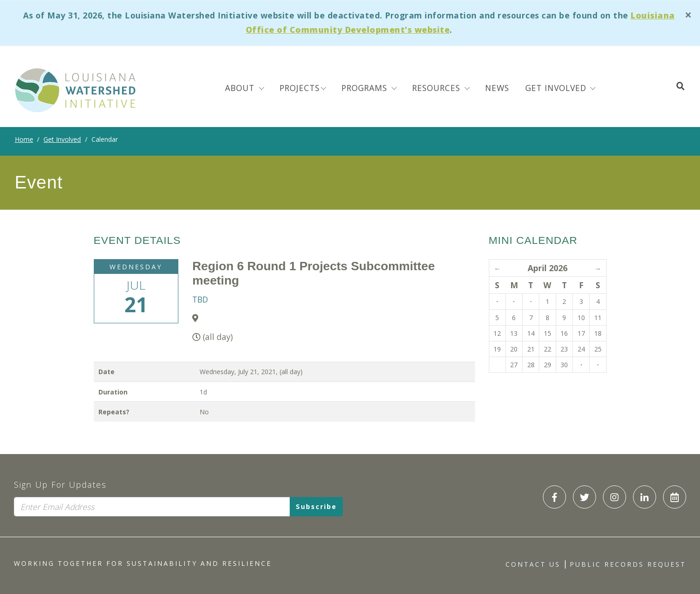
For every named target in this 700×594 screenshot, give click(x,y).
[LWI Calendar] (675, 497)
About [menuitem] (241, 88)
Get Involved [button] (557, 88)
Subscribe (316, 506)
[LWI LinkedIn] (645, 497)
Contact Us (533, 564)
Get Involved (62, 139)
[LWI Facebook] (554, 497)
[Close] (688, 15)
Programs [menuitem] (366, 88)
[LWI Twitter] (584, 497)
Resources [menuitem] (438, 88)
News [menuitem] (497, 88)
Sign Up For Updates (60, 485)
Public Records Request (628, 564)
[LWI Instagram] (615, 497)
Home (24, 139)
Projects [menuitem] (300, 88)
